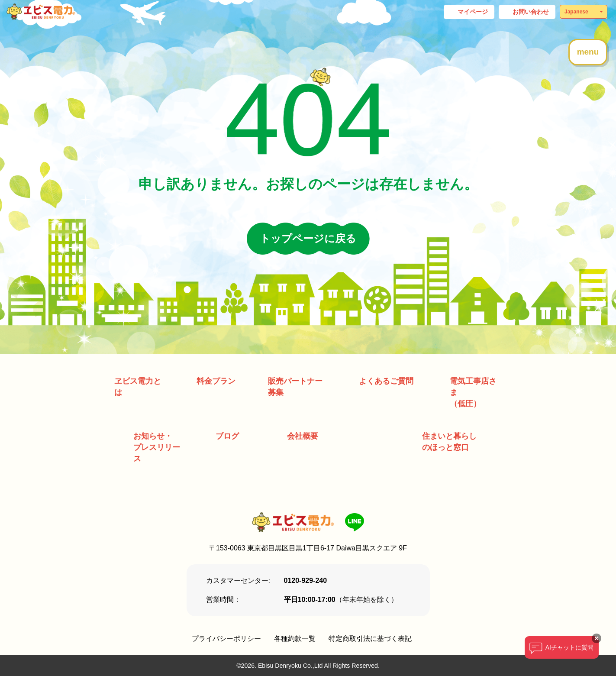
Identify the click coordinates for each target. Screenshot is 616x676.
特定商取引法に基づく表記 (370, 639)
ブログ (227, 436)
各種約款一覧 (295, 639)
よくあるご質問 (386, 381)
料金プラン (216, 381)
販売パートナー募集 (295, 387)
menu (588, 52)
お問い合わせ (531, 12)
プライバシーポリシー (226, 639)
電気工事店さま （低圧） (473, 392)
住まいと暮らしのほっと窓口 (449, 442)
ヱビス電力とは (138, 387)
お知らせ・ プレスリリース (157, 447)
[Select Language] (584, 12)
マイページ (473, 12)
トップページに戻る (308, 238)
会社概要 (303, 436)
